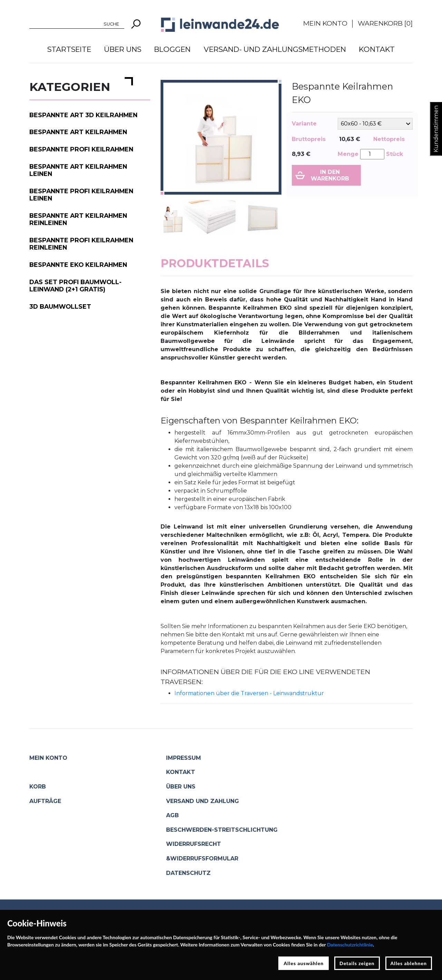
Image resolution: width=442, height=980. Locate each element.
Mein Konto (325, 23)
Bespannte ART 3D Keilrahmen (83, 115)
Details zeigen (357, 963)
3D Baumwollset (60, 306)
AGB (172, 815)
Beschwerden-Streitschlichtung (222, 830)
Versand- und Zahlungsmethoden (275, 49)
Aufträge (45, 801)
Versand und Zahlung (203, 801)
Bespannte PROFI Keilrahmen (81, 149)
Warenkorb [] (385, 23)
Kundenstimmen (436, 129)
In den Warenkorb (330, 175)
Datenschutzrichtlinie (350, 945)
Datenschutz (188, 873)
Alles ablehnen (409, 963)
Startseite (69, 49)
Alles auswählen (304, 963)
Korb (38, 787)
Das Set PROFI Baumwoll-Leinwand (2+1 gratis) (75, 286)
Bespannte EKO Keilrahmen (78, 265)
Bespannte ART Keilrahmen (78, 132)
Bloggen (172, 49)
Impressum (184, 758)
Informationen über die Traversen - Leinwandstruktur (249, 693)
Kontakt (377, 49)
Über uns (123, 49)
